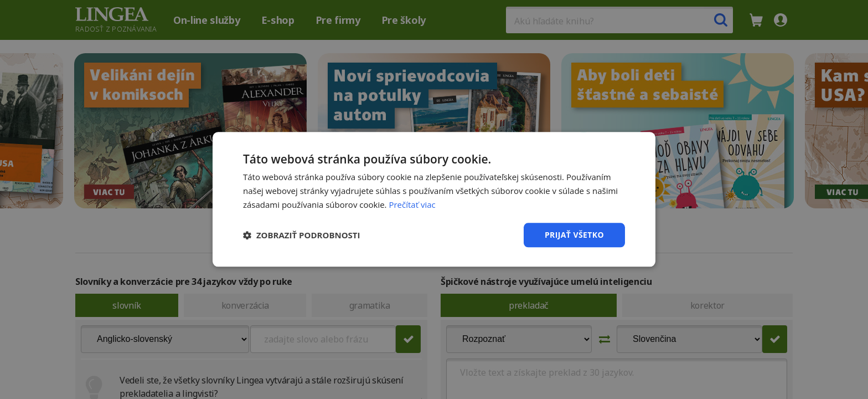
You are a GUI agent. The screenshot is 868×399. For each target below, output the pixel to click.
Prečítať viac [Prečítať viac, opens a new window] (412, 204)
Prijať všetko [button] (574, 235)
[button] (302, 235)
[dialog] (434, 199)
